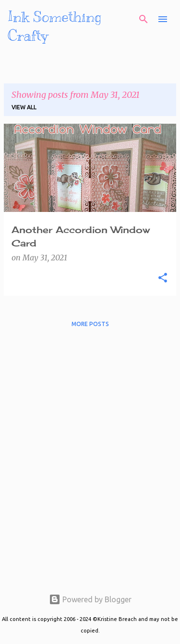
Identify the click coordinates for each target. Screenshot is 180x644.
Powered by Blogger (90, 599)
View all (24, 107)
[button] (163, 278)
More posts (90, 324)
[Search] (144, 19)
